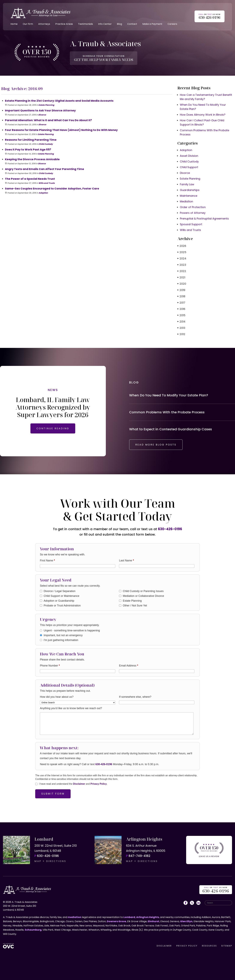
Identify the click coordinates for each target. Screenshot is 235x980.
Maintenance (189, 196)
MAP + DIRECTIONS (50, 861)
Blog (119, 24)
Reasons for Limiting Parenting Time (31, 140)
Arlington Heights (148, 917)
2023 (182, 265)
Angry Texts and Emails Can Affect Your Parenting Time (45, 169)
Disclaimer (79, 784)
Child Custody (46, 144)
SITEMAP (227, 946)
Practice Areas (64, 24)
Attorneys (44, 24)
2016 (181, 309)
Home (14, 24)
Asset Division (189, 156)
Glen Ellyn (186, 921)
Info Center (105, 24)
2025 (182, 252)
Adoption (43, 193)
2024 (182, 258)
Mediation (186, 201)
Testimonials (86, 24)
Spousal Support (191, 224)
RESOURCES (209, 946)
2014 (181, 322)
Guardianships (190, 190)
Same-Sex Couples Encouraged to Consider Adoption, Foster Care (52, 189)
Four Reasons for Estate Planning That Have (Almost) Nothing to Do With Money (61, 130)
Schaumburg (33, 930)
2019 (181, 290)
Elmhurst (154, 921)
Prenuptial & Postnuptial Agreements (204, 219)
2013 (181, 328)
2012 (181, 334)
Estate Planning (46, 105)
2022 (182, 271)
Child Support (189, 167)
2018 (181, 296)
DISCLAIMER (164, 946)
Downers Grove (116, 921)
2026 (182, 246)
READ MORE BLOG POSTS (156, 445)
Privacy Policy (99, 784)
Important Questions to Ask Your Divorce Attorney (40, 110)
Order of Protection (193, 207)
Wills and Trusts (47, 183)
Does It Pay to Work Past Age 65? (28, 149)
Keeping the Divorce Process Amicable (32, 159)
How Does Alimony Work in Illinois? (203, 115)
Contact (132, 24)
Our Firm (28, 24)
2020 (182, 284)
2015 (181, 315)
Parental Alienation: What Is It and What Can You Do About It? (48, 120)
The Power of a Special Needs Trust (30, 179)
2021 (181, 277)
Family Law (187, 184)
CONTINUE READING (53, 428)
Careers (172, 24)
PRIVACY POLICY (187, 946)
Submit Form (53, 794)
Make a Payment (152, 24)
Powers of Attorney (193, 213)
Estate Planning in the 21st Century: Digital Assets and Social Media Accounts (59, 101)
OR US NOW (216, 890)
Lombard (129, 917)
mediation (75, 917)
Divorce (42, 115)
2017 (181, 303)
